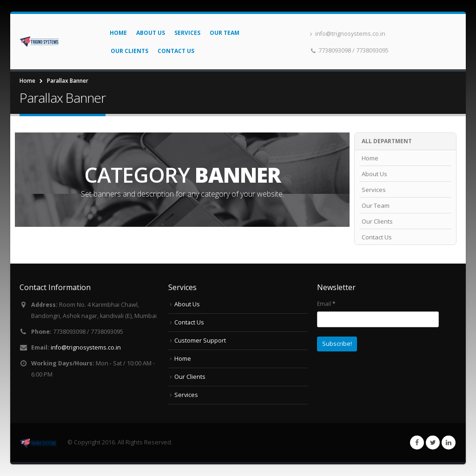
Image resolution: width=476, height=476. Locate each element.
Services (187, 33)
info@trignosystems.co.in (348, 34)
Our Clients (129, 51)
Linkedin (449, 443)
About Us (151, 33)
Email (326, 304)
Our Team (225, 33)
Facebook (417, 443)
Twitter (433, 443)
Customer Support (200, 340)
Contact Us (176, 51)
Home (118, 33)
